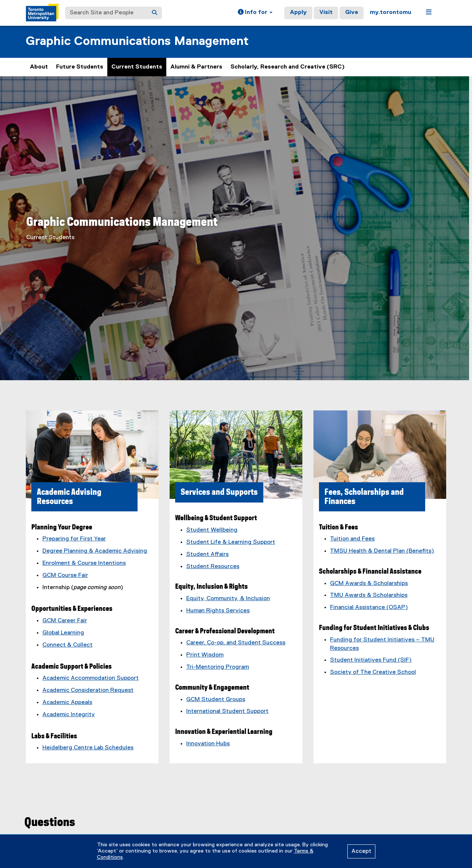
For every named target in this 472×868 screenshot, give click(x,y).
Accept (361, 851)
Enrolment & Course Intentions (84, 563)
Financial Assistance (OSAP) (369, 608)
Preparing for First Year (74, 539)
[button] (255, 13)
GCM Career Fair (65, 621)
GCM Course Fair (65, 575)
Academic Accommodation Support (91, 678)
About (39, 67)
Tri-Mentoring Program (218, 667)
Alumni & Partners (196, 67)
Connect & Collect (67, 645)
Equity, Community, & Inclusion (228, 599)
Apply (298, 13)
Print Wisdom (205, 655)
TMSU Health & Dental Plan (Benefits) (382, 551)
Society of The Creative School (373, 672)
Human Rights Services (218, 611)
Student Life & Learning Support (231, 542)
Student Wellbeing (212, 530)
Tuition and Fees (352, 539)
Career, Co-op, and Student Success (236, 643)
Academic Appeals (67, 703)
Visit (326, 13)
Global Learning (63, 633)
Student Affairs (207, 554)
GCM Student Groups (216, 700)
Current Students (137, 67)
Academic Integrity (69, 715)
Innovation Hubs (208, 744)
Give (352, 13)
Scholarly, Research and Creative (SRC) (288, 67)
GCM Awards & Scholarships (369, 584)
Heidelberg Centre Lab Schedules (88, 748)
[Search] (155, 13)
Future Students (80, 67)
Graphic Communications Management (137, 41)
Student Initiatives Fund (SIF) (371, 660)
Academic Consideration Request (88, 690)
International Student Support (227, 711)
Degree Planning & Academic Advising (95, 551)
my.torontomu (391, 13)
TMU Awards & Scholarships (369, 595)
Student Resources (213, 567)
